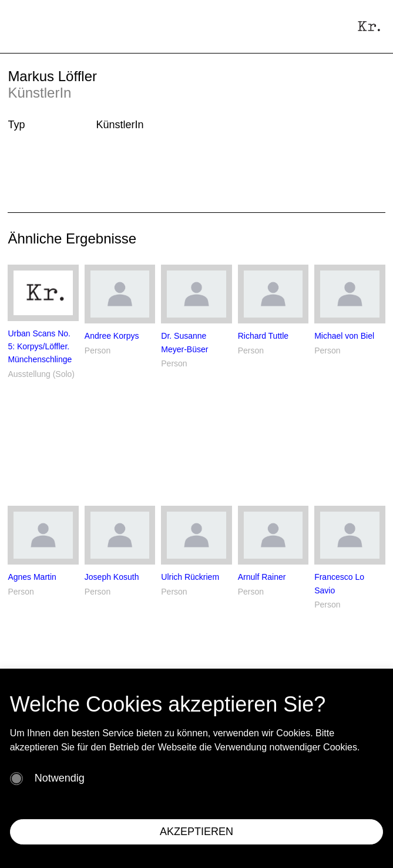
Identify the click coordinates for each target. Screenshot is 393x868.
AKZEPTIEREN (196, 832)
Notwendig (60, 778)
